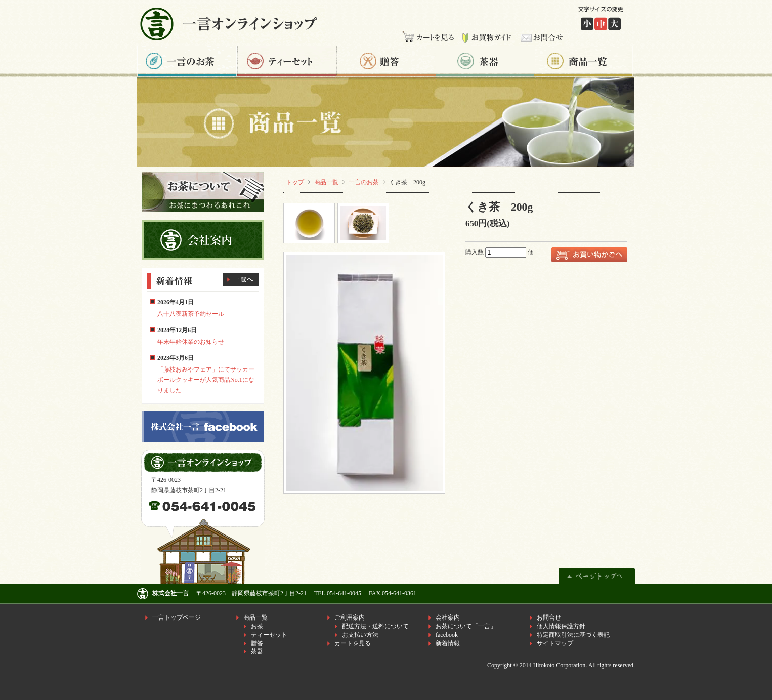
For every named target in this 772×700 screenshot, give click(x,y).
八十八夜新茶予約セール (191, 314)
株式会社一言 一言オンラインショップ (232, 24)
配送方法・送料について (375, 626)
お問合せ (540, 38)
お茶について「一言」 (466, 626)
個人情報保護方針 (561, 626)
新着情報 (448, 643)
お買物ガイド (487, 38)
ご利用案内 (350, 617)
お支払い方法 (360, 635)
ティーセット (287, 61)
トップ (295, 182)
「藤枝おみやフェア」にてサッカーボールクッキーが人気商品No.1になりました (206, 380)
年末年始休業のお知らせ (191, 342)
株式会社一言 (170, 593)
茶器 (485, 61)
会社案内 (448, 617)
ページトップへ (597, 574)
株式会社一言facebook (203, 427)
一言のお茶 (187, 61)
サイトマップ (555, 643)
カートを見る (430, 38)
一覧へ (241, 280)
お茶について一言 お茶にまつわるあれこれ (203, 192)
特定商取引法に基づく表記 (573, 635)
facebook (447, 635)
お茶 (257, 626)
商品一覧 (585, 61)
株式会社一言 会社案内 (203, 240)
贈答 (386, 61)
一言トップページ (177, 617)
